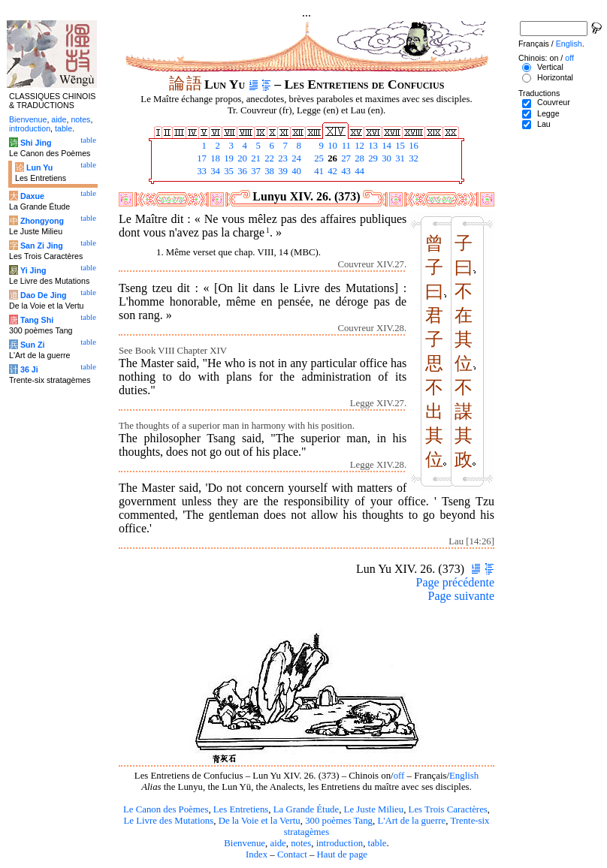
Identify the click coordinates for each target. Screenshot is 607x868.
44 (358, 171)
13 (372, 146)
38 (268, 171)
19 (228, 158)
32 (412, 158)
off (399, 776)
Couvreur (554, 102)
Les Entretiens (241, 809)
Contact (292, 854)
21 (255, 158)
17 (201, 158)
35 (228, 171)
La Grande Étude (306, 809)
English (464, 776)
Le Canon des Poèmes (166, 809)
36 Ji (29, 369)
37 (255, 171)
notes (301, 843)
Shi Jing (36, 143)
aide (278, 843)
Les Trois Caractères (448, 809)
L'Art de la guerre (411, 821)
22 (268, 158)
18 (214, 158)
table (377, 843)
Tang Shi (37, 320)
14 (385, 146)
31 (399, 158)
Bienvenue (245, 843)
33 (201, 171)
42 (331, 171)
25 (318, 158)
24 (295, 158)
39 (282, 171)
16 (412, 146)
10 (331, 146)
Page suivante (461, 596)
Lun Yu (39, 167)
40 (295, 171)
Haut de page (343, 854)
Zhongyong (42, 221)
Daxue (32, 196)
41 (318, 171)
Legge (548, 113)
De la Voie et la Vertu (260, 821)
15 (399, 146)
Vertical (550, 67)
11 (345, 146)
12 (358, 146)
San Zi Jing (42, 246)
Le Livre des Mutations (168, 821)
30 (385, 158)
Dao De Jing (44, 295)
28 (358, 158)
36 (241, 171)
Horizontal (555, 77)
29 (372, 158)
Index (257, 854)
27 (345, 158)
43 (345, 171)
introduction (340, 843)
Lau (544, 124)
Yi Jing (33, 270)
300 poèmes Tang (339, 821)
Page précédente (455, 582)
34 (214, 171)
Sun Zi (33, 345)
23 (282, 158)
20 (241, 158)
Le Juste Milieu (374, 809)
